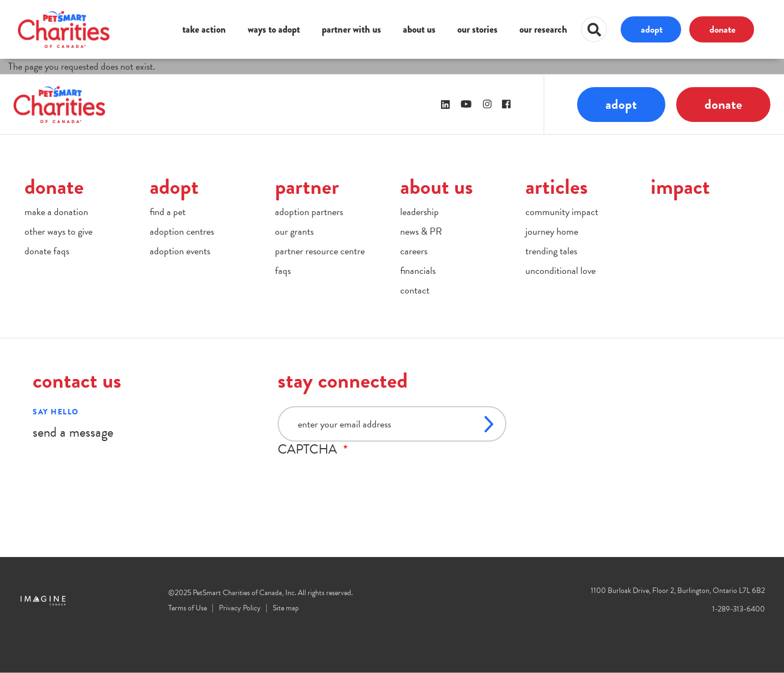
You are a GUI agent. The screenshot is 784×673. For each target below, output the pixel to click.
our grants (294, 231)
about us (419, 29)
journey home (552, 231)
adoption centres (182, 231)
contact (415, 290)
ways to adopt (274, 29)
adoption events (180, 251)
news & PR (421, 231)
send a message (73, 432)
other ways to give (59, 231)
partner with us (351, 29)
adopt (652, 29)
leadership (419, 212)
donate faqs (47, 251)
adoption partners (309, 212)
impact (680, 186)
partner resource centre (320, 251)
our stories (477, 29)
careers (414, 251)
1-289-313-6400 (739, 609)
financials (418, 270)
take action (204, 29)
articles (557, 186)
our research (543, 29)
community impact (562, 212)
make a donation (56, 212)
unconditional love (561, 270)
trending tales (551, 251)
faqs (283, 270)
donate (722, 29)
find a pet (168, 212)
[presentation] (360, 478)
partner (307, 186)
